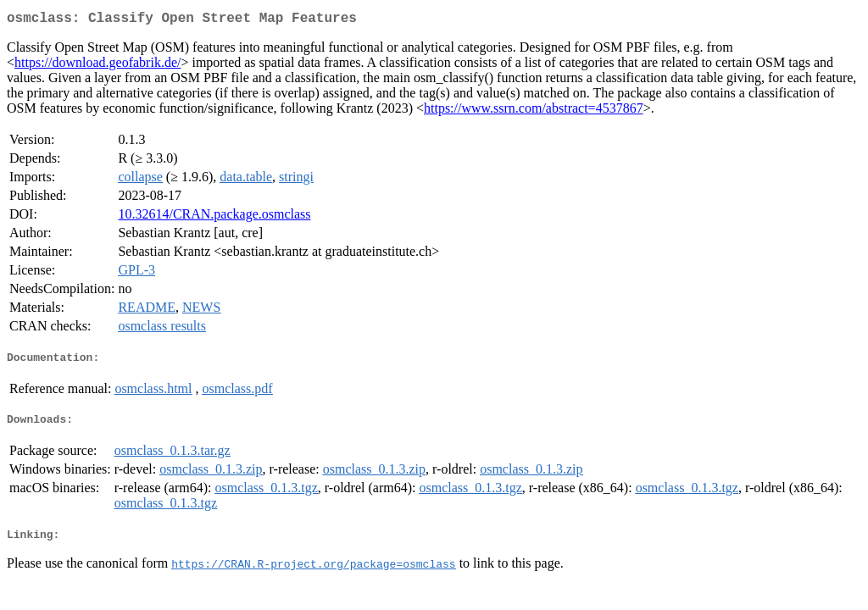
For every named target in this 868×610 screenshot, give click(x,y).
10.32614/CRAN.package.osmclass (214, 217)
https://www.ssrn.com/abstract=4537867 (534, 111)
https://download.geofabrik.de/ (97, 66)
